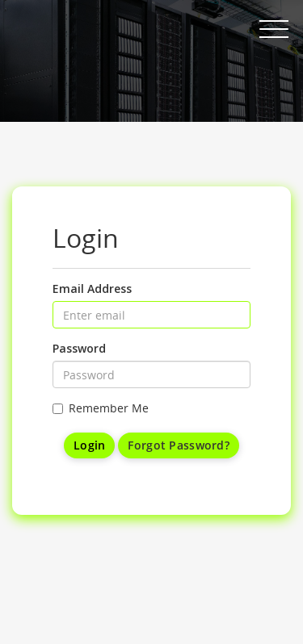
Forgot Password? (178, 445)
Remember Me (101, 408)
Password (79, 348)
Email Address (92, 289)
